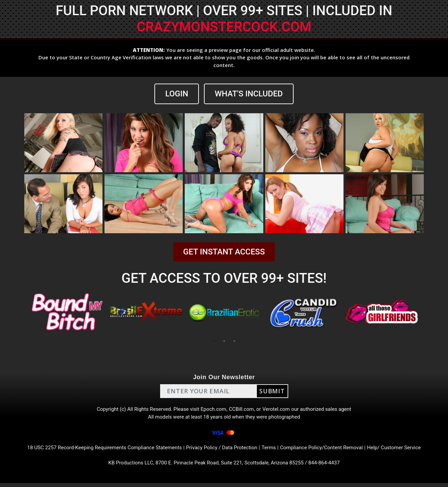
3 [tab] (234, 341)
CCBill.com (242, 410)
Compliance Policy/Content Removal (327, 450)
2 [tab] (224, 341)
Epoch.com (213, 410)
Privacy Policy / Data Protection (222, 450)
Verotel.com (279, 410)
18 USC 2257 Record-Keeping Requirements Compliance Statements (98, 450)
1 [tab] (214, 341)
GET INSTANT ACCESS (224, 252)
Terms (271, 450)
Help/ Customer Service (403, 450)
